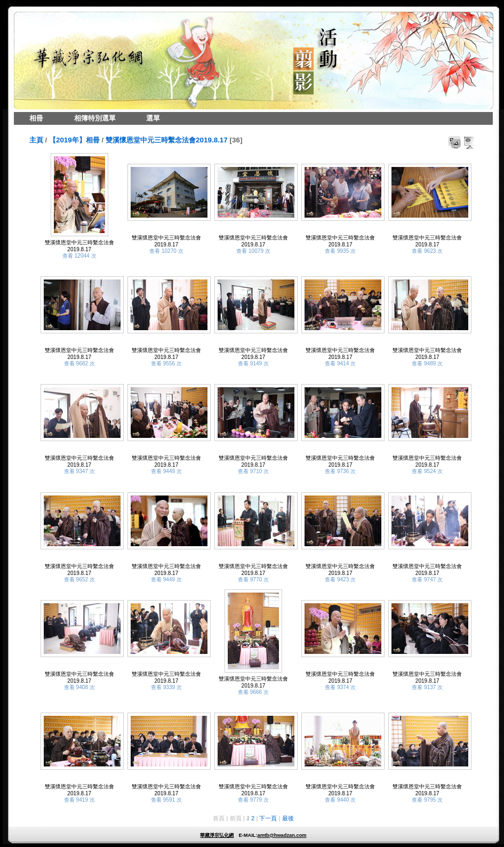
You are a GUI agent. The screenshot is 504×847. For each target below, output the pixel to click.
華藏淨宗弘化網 (217, 835)
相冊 (36, 118)
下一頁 (268, 818)
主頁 (36, 140)
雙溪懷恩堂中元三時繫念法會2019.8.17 (167, 140)
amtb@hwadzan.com (282, 835)
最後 (288, 818)
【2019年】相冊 (74, 140)
